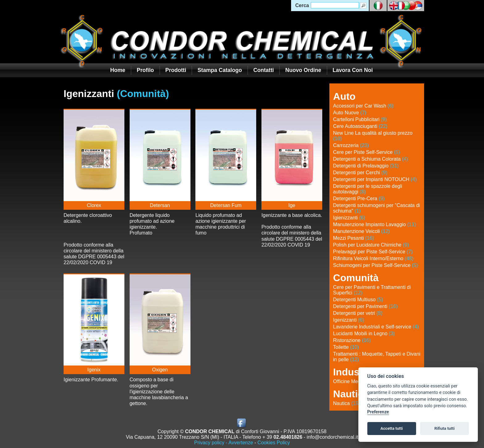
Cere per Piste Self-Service (367, 152)
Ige (292, 205)
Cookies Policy (274, 443)
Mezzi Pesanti (354, 238)
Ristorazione (352, 340)
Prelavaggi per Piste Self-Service (373, 252)
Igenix (94, 370)
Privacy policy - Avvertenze (224, 443)
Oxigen (160, 370)
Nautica (346, 403)
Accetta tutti (392, 428)
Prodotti (176, 70)
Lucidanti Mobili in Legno (364, 334)
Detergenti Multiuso (358, 300)
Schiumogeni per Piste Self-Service (376, 265)
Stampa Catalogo (220, 70)
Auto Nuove (350, 113)
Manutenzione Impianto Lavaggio (375, 224)
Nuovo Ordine (303, 70)
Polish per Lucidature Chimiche (371, 245)
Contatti (264, 70)
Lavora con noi (353, 70)
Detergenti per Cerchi (360, 173)
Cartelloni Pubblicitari (360, 119)
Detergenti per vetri (358, 313)
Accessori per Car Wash (363, 106)
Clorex (94, 205)
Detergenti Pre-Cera (359, 199)
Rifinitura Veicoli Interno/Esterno (373, 258)
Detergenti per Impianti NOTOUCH (375, 179)
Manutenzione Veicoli (361, 231)
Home (118, 70)
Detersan (160, 205)
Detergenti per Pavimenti (365, 306)
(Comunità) (143, 94)
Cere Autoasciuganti (360, 126)
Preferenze (378, 412)
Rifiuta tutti (444, 428)
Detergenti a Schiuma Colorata (371, 159)
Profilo (145, 70)
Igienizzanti (349, 218)
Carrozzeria (351, 145)
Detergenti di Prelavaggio (366, 166)
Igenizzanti (349, 320)
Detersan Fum (226, 205)
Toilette (346, 347)
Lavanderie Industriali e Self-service (376, 327)
